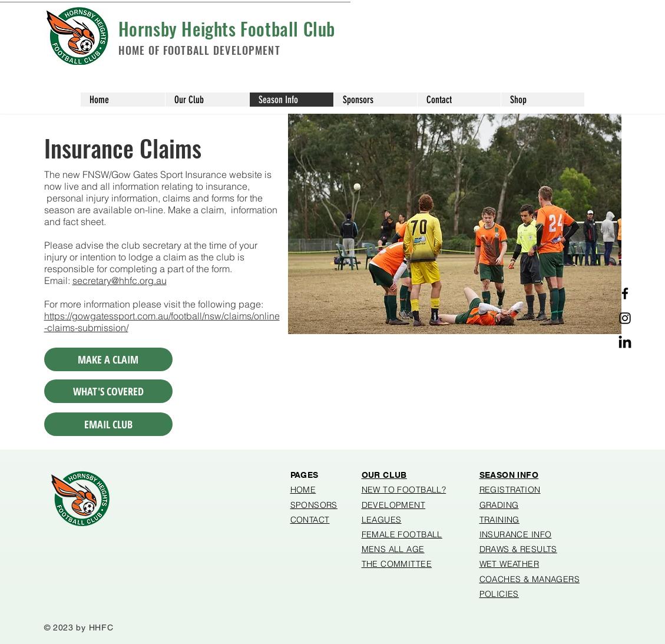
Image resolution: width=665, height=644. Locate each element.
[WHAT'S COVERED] (108, 391)
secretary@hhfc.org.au (120, 280)
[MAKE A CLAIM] (108, 359)
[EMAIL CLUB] (108, 424)
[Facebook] (625, 293)
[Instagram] (625, 318)
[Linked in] (625, 343)
